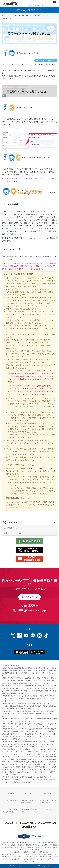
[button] (53, 523)
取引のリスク (30, 794)
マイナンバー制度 (36, 468)
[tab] (29, 523)
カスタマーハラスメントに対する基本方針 (48, 802)
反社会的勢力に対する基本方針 (29, 811)
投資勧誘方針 (48, 794)
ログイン (45, 3)
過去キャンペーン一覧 (12, 533)
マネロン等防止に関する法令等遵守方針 (11, 811)
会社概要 (11, 794)
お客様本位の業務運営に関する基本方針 (29, 802)
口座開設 (38, 3)
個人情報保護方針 (11, 800)
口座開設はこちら (29, 597)
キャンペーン (12, 523)
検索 (31, 3)
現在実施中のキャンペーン (14, 528)
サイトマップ (48, 810)
